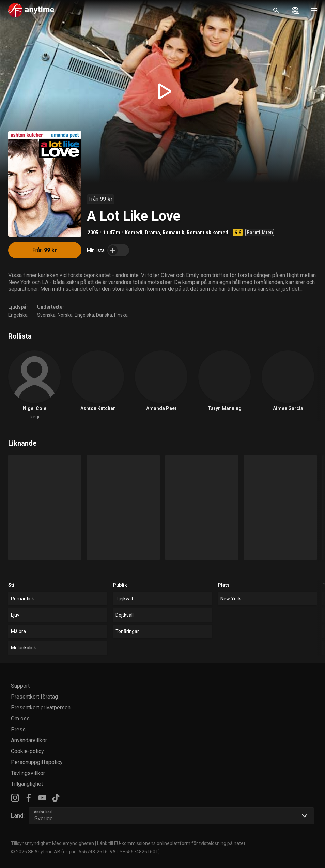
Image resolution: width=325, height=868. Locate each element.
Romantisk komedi (208, 233)
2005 (93, 233)
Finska (121, 315)
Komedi (134, 233)
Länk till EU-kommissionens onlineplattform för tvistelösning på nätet (171, 843)
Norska (65, 315)
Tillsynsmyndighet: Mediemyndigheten (52, 843)
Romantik (173, 233)
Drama (152, 233)
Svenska (46, 315)
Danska (104, 315)
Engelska (18, 315)
